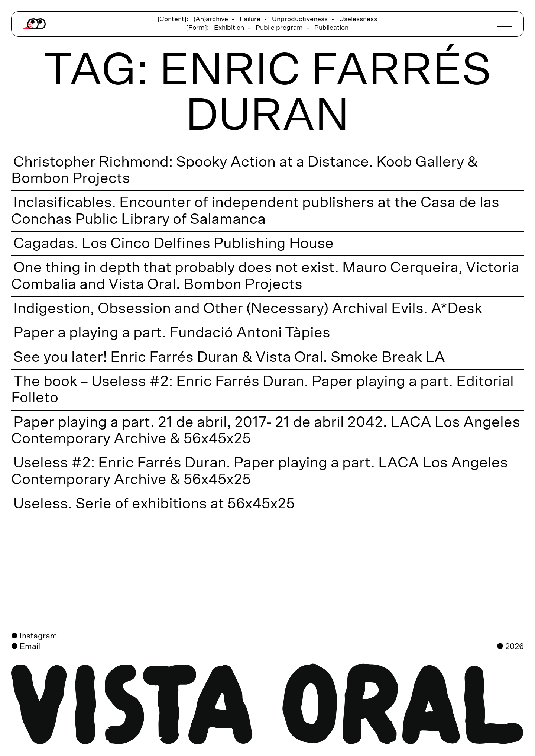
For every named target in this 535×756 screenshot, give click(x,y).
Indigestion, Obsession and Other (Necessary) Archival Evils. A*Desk (247, 309)
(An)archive (211, 19)
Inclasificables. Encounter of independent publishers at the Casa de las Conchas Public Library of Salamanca (255, 210)
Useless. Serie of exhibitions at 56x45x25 (153, 504)
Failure (250, 19)
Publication (331, 28)
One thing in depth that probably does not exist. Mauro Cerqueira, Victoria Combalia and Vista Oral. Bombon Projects (265, 276)
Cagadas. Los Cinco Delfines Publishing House (172, 244)
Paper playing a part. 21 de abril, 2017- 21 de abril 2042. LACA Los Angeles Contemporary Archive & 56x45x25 (266, 430)
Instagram (38, 636)
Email (30, 646)
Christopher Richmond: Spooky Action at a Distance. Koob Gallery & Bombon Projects (244, 170)
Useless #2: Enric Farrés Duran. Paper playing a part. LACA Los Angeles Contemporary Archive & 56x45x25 (260, 471)
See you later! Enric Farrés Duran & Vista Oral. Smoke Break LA (228, 357)
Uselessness (358, 19)
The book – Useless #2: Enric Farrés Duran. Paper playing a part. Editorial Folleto (262, 389)
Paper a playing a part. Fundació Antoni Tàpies (171, 333)
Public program (279, 28)
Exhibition (229, 28)
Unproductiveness (300, 19)
